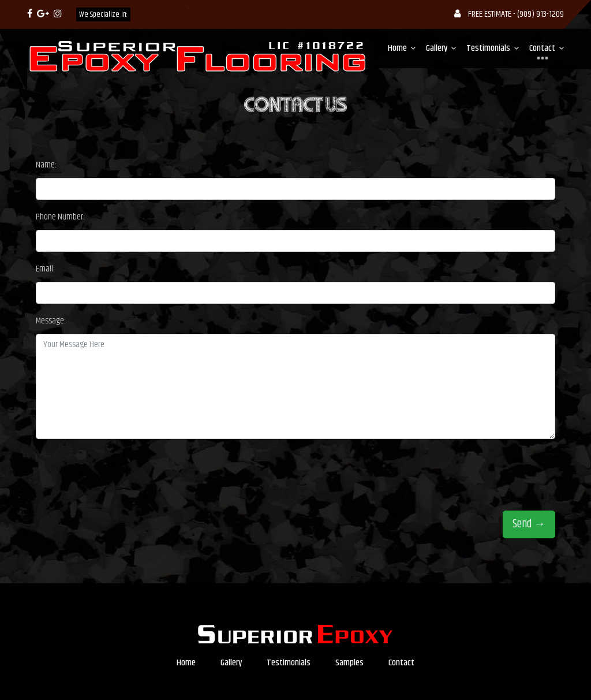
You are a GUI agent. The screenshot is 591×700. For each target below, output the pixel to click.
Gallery (437, 48)
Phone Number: (60, 217)
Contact (542, 49)
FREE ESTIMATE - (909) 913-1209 (509, 14)
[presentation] (124, 471)
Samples (349, 663)
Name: (46, 165)
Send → (529, 524)
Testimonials (488, 48)
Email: (45, 269)
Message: (51, 321)
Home (397, 48)
